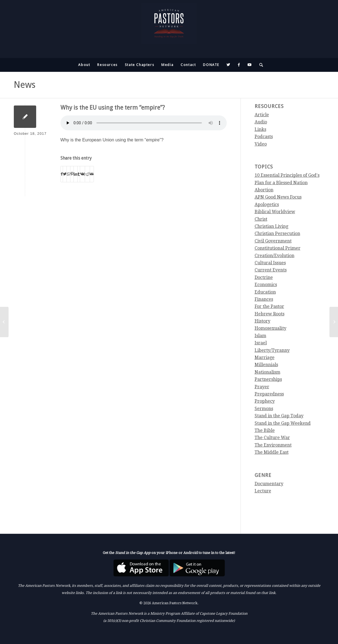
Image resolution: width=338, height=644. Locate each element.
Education (265, 292)
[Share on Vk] (82, 174)
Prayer (262, 387)
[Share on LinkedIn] (76, 174)
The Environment (273, 445)
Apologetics (267, 204)
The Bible (265, 430)
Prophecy (265, 401)
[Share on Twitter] (65, 174)
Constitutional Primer (278, 248)
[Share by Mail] (92, 174)
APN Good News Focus (278, 197)
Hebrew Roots (270, 314)
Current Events (271, 270)
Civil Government (273, 241)
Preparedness (269, 394)
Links (260, 129)
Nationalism (267, 372)
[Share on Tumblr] (79, 174)
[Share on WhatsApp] (68, 174)
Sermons (264, 409)
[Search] (260, 65)
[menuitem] (84, 65)
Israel (261, 343)
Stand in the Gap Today (279, 416)
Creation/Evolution (274, 256)
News (25, 85)
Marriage (265, 357)
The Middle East (272, 452)
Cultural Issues (270, 263)
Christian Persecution (277, 233)
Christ (261, 219)
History (262, 321)
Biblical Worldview (275, 212)
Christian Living (271, 226)
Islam (260, 336)
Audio (261, 122)
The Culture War (272, 438)
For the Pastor (269, 306)
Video (261, 144)
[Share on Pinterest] (72, 174)
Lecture (263, 491)
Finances (264, 299)
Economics (266, 285)
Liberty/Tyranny (272, 350)
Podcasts (264, 137)
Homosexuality (270, 328)
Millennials (266, 365)
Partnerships (268, 379)
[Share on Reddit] (87, 174)
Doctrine (264, 277)
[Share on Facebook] (62, 174)
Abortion (264, 190)
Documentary (269, 484)
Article (262, 115)
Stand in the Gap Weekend (283, 423)
